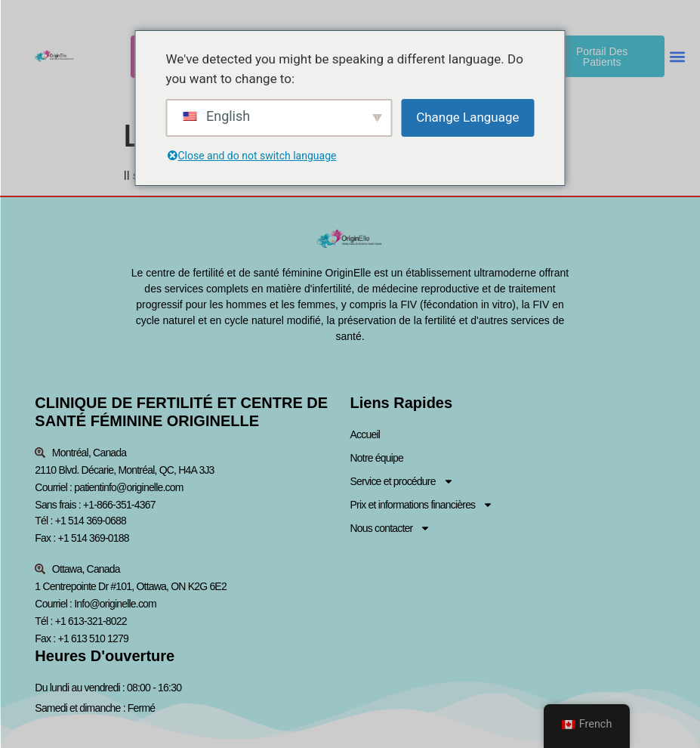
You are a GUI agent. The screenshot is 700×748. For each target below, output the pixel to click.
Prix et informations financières (422, 505)
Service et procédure (402, 482)
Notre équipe (377, 458)
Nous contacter (391, 529)
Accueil (365, 434)
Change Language (467, 117)
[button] (678, 56)
